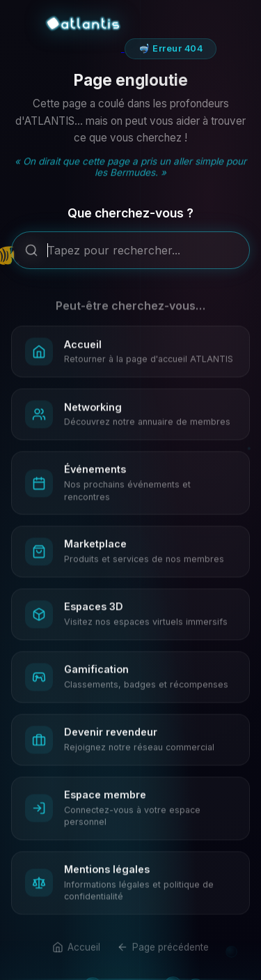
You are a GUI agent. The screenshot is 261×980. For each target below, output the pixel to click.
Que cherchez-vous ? (130, 216)
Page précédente (163, 956)
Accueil (76, 956)
